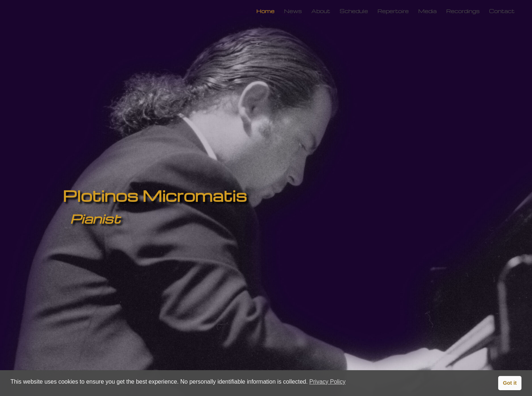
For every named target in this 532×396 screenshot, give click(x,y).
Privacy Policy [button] (328, 382)
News (293, 11)
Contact (502, 11)
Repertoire (393, 11)
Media (427, 11)
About (321, 11)
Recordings (463, 11)
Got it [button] (510, 383)
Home (265, 11)
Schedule (354, 11)
